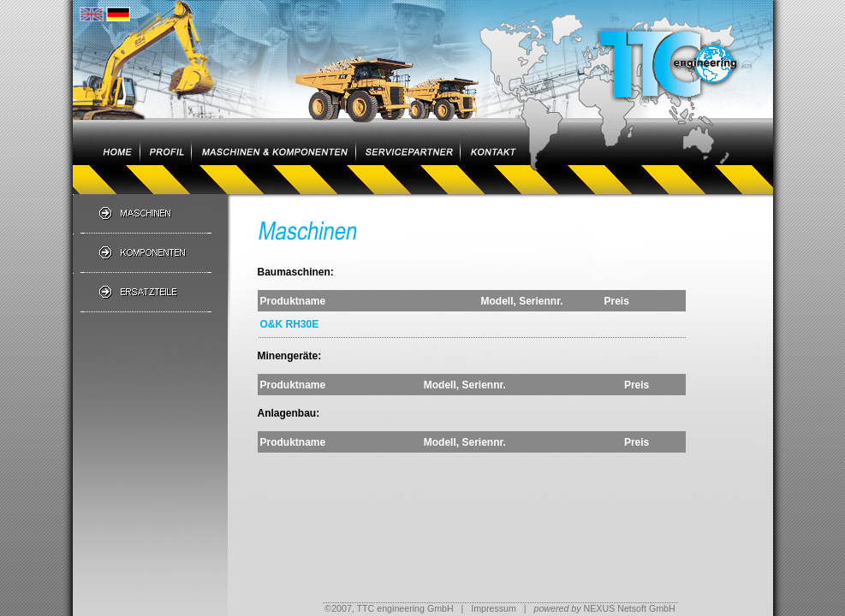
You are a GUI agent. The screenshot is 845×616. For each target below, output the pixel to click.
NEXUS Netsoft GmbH (604, 608)
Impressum (494, 608)
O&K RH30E (290, 324)
